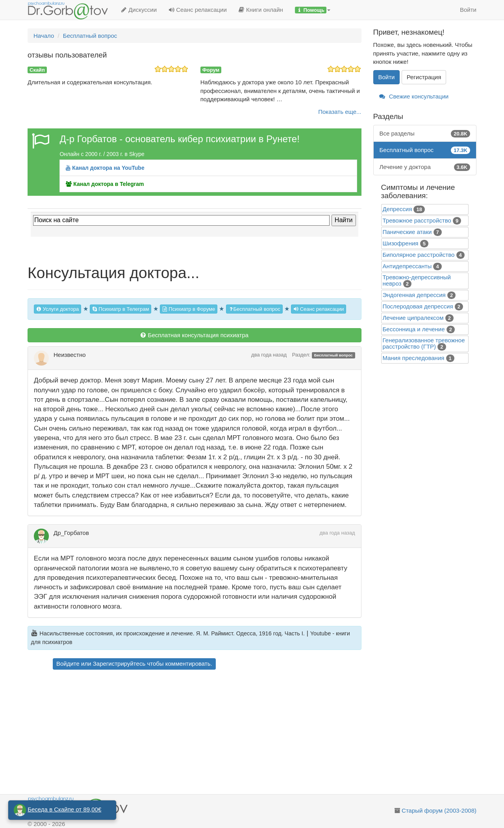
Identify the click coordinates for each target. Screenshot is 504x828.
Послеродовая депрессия (418, 306)
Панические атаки (407, 232)
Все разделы (425, 133)
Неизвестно (70, 355)
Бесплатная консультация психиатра (194, 335)
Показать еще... (340, 112)
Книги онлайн (261, 10)
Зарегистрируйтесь (119, 664)
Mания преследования (414, 358)
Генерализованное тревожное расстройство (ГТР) (424, 343)
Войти (468, 10)
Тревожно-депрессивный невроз (417, 280)
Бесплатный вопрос (254, 309)
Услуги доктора (57, 309)
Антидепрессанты (407, 266)
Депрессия (397, 209)
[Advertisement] (208, 733)
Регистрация (424, 77)
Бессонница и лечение (414, 329)
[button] (313, 10)
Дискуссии (139, 10)
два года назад (269, 355)
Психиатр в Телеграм (121, 309)
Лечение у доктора (425, 167)
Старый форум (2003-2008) (439, 810)
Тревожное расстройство (417, 220)
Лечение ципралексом (413, 318)
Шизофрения (401, 243)
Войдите (68, 664)
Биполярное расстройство (419, 255)
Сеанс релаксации (198, 10)
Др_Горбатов (71, 533)
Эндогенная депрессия (414, 295)
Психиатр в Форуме (189, 309)
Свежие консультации (414, 96)
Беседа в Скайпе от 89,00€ (64, 809)
